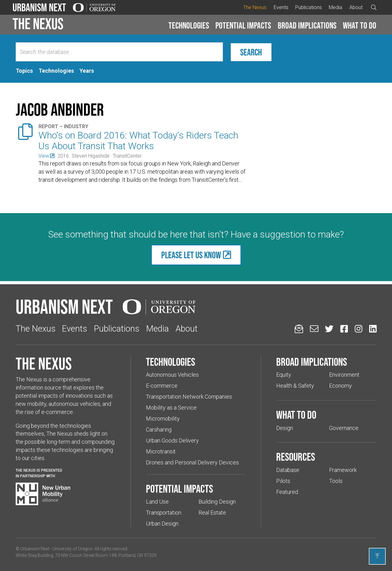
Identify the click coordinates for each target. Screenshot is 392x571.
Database (288, 470)
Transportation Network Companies (189, 397)
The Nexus (255, 7)
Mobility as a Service (171, 408)
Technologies (189, 25)
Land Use (157, 502)
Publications (309, 7)
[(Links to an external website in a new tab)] (46, 156)
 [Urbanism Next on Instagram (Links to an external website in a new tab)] (358, 329)
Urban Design (162, 524)
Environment (344, 375)
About (356, 7)
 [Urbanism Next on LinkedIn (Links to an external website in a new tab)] (373, 329)
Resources (296, 457)
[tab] (24, 71)
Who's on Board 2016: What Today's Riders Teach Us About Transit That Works (138, 141)
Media (335, 7)
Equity (284, 375)
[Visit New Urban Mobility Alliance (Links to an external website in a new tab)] (43, 494)
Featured (287, 492)
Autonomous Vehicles (172, 375)
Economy (340, 386)
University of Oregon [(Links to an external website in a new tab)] (73, 549)
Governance (344, 428)
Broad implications (307, 25)
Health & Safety (295, 386)
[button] (189, 26)
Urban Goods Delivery (172, 440)
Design (285, 428)
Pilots (283, 481)
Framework (343, 470)
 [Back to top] (377, 556)
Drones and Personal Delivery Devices (192, 462)
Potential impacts (243, 25)
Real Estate (212, 513)
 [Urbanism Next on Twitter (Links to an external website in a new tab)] (329, 329)
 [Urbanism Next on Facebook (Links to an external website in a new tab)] (344, 329)
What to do (360, 25)
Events (281, 7)
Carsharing (159, 430)
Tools (336, 481)
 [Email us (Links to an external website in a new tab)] (314, 329)
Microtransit (161, 451)
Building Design (217, 502)
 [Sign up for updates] (299, 329)
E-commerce (162, 386)
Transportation (164, 513)
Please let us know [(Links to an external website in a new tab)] (191, 255)
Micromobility (163, 419)
